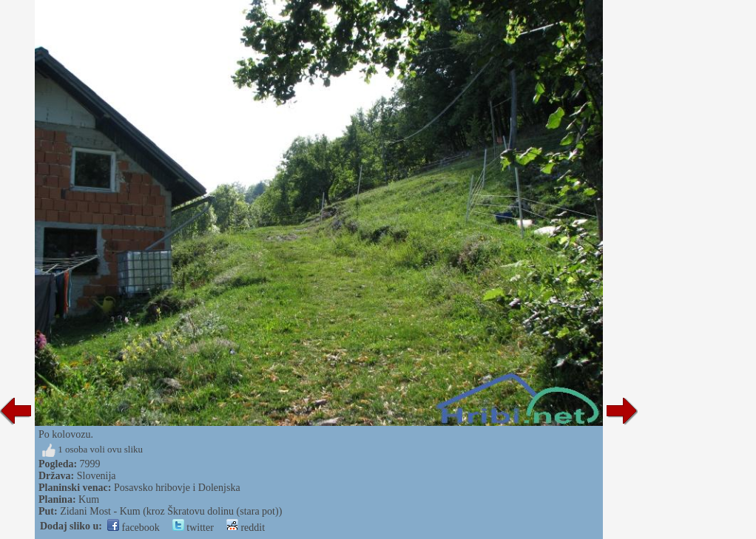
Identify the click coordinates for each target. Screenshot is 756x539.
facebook (134, 528)
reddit (246, 528)
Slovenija (97, 476)
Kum (89, 499)
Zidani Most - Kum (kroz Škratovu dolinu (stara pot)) (171, 511)
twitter (193, 528)
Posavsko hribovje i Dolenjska (177, 488)
